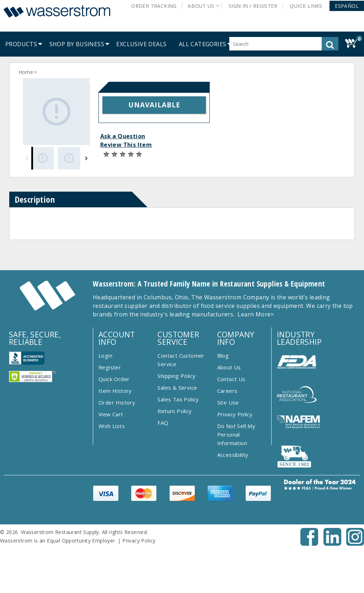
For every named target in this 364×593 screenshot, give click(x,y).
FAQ (163, 423)
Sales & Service (177, 388)
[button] (347, 6)
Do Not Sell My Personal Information (236, 434)
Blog (223, 356)
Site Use (228, 402)
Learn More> (256, 314)
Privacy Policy (235, 414)
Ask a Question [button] (123, 136)
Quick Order (114, 379)
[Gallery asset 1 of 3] (57, 112)
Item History (115, 391)
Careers (227, 391)
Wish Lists (112, 426)
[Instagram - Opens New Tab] (355, 544)
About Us (229, 367)
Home (26, 72)
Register (110, 367)
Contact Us (231, 379)
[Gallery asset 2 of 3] (69, 158)
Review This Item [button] (126, 145)
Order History (117, 402)
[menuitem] (21, 44)
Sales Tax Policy (178, 399)
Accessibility (233, 455)
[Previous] (27, 158)
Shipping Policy (176, 376)
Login (105, 356)
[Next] (86, 158)
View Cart (111, 414)
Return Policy (175, 411)
